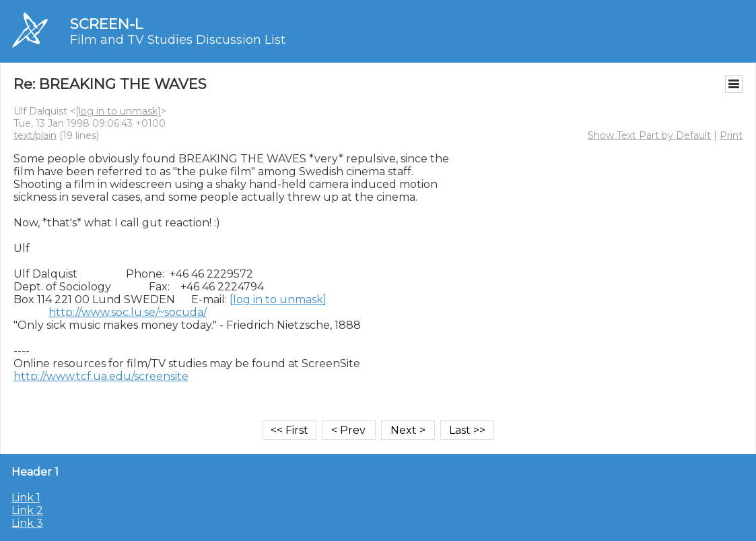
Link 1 (26, 498)
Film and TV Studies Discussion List (178, 40)
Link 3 (27, 523)
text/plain (35, 135)
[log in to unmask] (118, 111)
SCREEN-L (106, 24)
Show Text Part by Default (649, 135)
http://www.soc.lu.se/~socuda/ (128, 312)
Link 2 (27, 510)
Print (731, 135)
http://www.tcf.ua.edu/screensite (101, 376)
